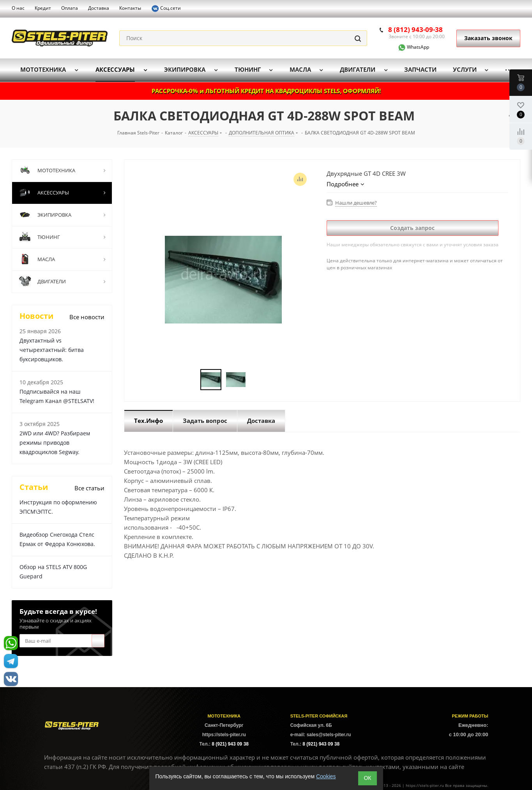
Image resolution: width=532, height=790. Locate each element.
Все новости (87, 317)
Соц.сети (166, 9)
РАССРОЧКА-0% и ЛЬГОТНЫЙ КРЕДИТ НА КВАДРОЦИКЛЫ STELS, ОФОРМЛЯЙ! (266, 91)
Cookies (326, 776)
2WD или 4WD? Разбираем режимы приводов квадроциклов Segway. (55, 443)
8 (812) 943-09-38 (415, 29)
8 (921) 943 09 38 (230, 744)
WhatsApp (409, 47)
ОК (367, 778)
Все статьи (89, 488)
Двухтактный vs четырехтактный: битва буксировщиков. (52, 350)
